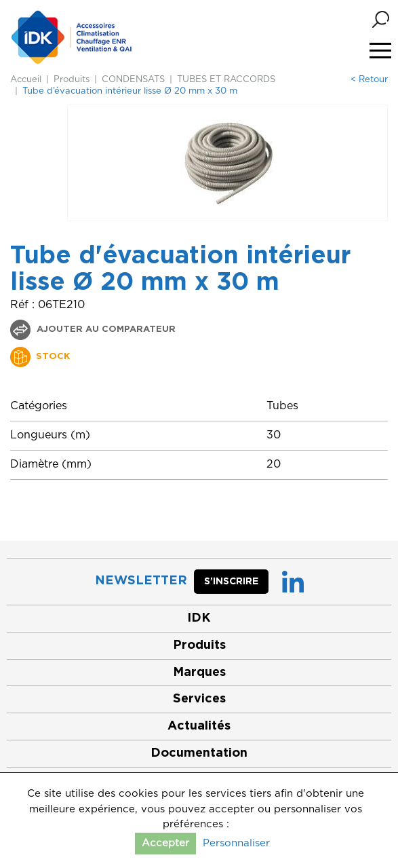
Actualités (199, 726)
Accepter (165, 843)
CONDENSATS (133, 80)
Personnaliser (236, 843)
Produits (72, 80)
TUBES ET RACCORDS (226, 80)
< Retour (369, 80)
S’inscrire (231, 582)
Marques (199, 673)
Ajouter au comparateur (105, 329)
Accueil (26, 80)
